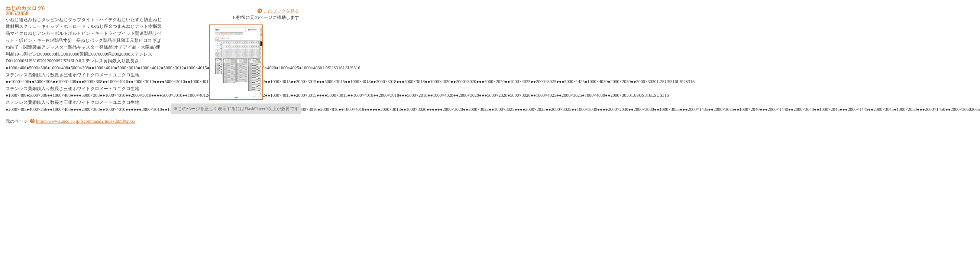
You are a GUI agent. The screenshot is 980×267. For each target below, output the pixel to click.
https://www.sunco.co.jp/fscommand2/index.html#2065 (86, 121)
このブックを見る (281, 11)
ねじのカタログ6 (25, 8)
